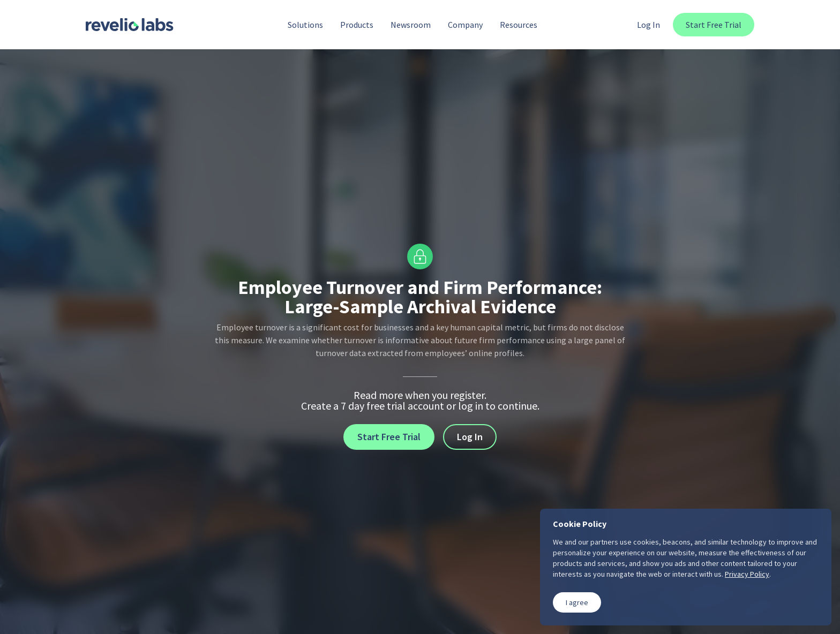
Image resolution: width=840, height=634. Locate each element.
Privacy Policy (747, 574)
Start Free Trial (714, 25)
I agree (577, 602)
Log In (648, 25)
